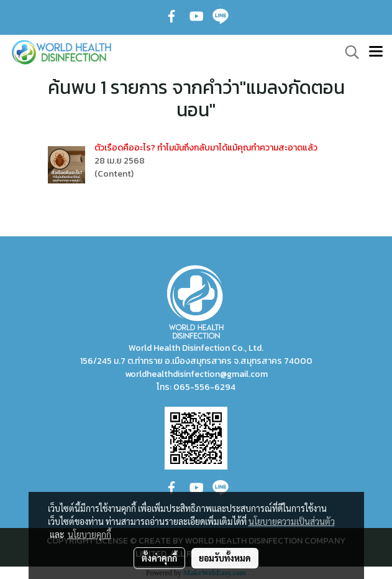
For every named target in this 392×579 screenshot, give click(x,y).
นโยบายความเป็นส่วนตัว (292, 521)
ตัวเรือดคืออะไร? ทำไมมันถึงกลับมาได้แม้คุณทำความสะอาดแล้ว (206, 148)
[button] (348, 52)
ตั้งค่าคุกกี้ (159, 558)
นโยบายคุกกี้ (89, 534)
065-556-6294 (204, 387)
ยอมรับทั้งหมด (225, 558)
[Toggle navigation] (376, 52)
